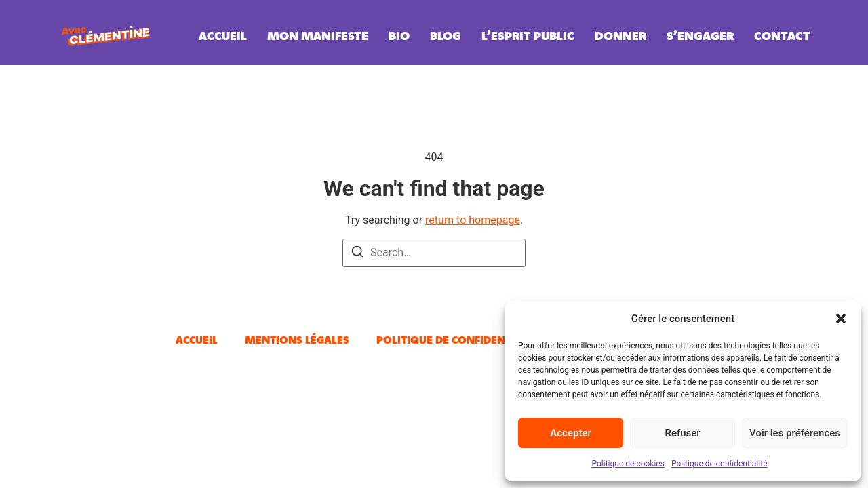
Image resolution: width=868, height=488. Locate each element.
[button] (841, 319)
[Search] (357, 254)
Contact (782, 36)
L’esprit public (528, 36)
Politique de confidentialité (719, 464)
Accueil (223, 36)
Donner (620, 36)
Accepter (570, 433)
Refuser (682, 433)
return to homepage (473, 220)
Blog (446, 36)
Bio (399, 36)
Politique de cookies (628, 464)
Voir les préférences (795, 433)
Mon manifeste (318, 36)
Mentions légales (297, 340)
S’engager (700, 36)
